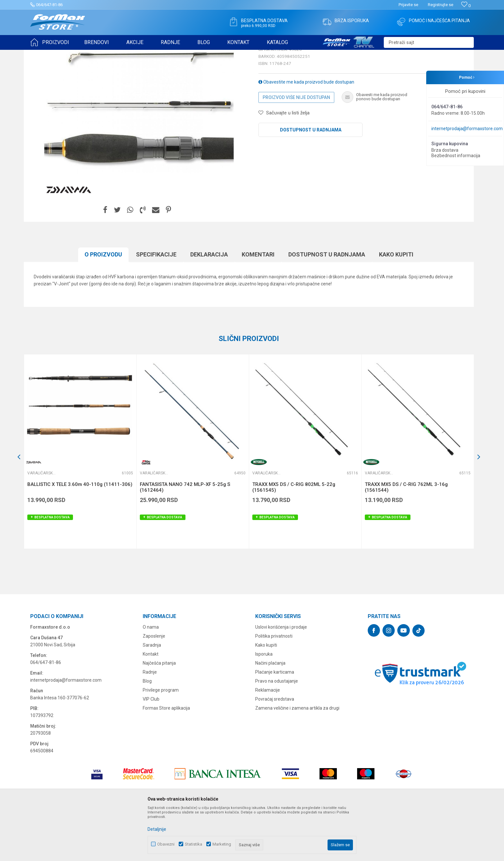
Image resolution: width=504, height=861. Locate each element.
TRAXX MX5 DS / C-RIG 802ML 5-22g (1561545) (294, 537)
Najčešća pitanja (159, 713)
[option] (80, 501)
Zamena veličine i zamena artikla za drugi (297, 758)
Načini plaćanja (270, 713)
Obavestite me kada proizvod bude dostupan (306, 132)
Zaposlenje (154, 686)
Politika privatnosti (274, 686)
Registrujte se (441, 5)
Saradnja (152, 695)
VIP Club (151, 749)
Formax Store (42, 54)
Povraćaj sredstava (275, 749)
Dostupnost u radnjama (311, 180)
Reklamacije (268, 740)
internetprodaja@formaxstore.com (467, 129)
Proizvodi (67, 54)
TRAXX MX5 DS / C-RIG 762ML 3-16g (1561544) (406, 537)
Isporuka (264, 704)
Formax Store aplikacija (166, 758)
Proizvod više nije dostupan (296, 147)
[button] (429, 42)
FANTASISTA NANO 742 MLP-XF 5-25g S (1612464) (185, 537)
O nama (151, 677)
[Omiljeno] (466, 6)
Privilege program (161, 740)
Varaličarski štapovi (117, 54)
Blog (147, 731)
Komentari (258, 304)
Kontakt (151, 704)
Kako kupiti (396, 304)
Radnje (150, 722)
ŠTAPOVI (88, 54)
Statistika (194, 844)
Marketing (222, 844)
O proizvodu (103, 304)
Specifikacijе (156, 304)
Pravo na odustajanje (277, 731)
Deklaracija (209, 304)
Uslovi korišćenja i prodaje (281, 677)
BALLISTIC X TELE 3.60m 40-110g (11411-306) (80, 534)
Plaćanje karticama (275, 722)
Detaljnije (157, 829)
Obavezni (166, 844)
